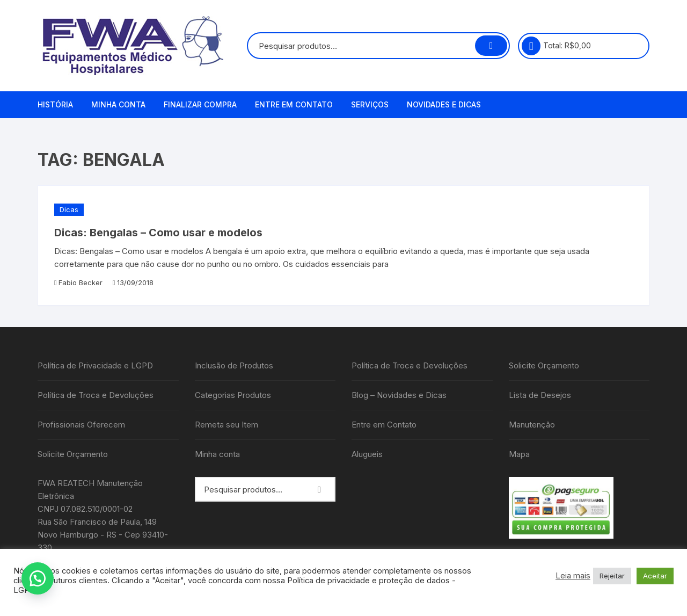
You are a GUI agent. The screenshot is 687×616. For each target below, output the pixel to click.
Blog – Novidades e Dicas (399, 395)
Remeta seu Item (226, 425)
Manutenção (532, 425)
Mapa (519, 454)
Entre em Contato (294, 104)
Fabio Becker (81, 282)
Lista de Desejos (540, 395)
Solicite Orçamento (73, 454)
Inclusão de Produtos (234, 365)
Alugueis (367, 454)
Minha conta (118, 104)
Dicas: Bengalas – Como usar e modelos (158, 233)
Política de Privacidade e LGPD (95, 365)
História (55, 104)
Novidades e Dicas (444, 104)
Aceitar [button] (655, 576)
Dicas (69, 209)
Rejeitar (612, 576)
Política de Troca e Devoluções (96, 395)
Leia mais (573, 576)
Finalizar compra (200, 104)
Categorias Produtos (233, 395)
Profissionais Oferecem (81, 425)
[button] (38, 578)
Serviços (370, 104)
